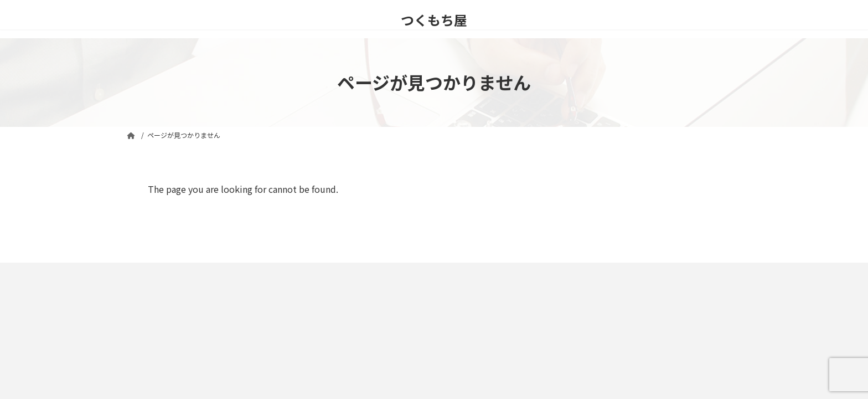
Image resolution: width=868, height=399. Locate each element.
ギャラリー (406, 272)
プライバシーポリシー (218, 272)
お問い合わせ (293, 272)
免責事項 (150, 272)
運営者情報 (351, 272)
